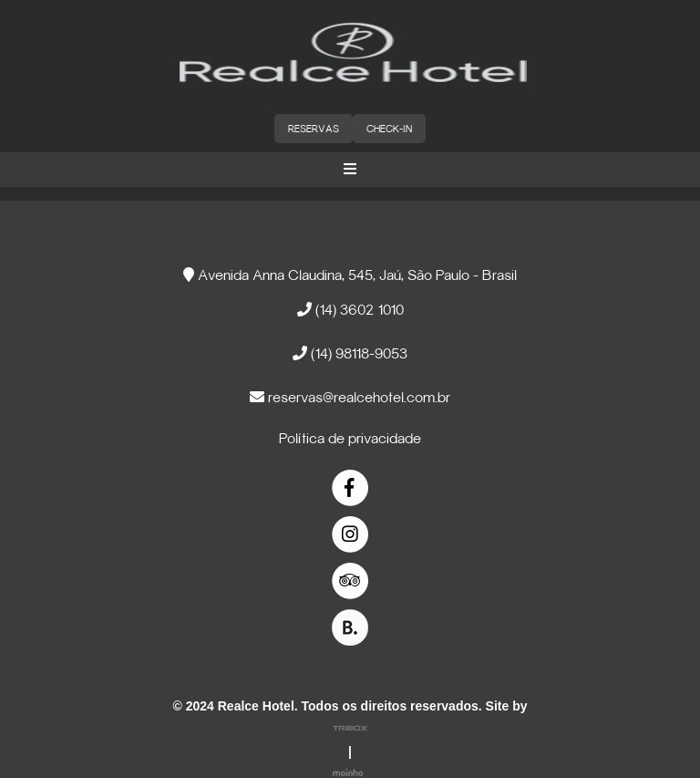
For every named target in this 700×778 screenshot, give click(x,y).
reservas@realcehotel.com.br (350, 397)
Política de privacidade (350, 440)
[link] (350, 488)
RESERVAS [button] (314, 130)
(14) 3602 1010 (350, 310)
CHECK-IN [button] (389, 130)
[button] (350, 170)
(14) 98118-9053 (350, 353)
